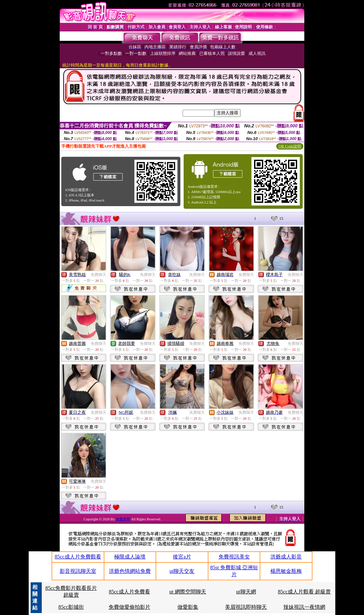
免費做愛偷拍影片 (129, 607)
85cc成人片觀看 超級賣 (304, 592)
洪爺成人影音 (286, 557)
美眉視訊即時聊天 (246, 607)
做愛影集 (188, 607)
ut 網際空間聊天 (188, 592)
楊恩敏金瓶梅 (286, 571)
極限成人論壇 (130, 557)
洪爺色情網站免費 (130, 571)
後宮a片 (182, 557)
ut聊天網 (246, 592)
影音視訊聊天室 (78, 571)
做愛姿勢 (123, 519)
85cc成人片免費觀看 (78, 557)
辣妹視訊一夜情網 (304, 607)
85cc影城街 (71, 607)
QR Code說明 (290, 146)
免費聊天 (99, 275)
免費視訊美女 (234, 557)
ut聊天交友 (182, 571)
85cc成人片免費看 (129, 592)
